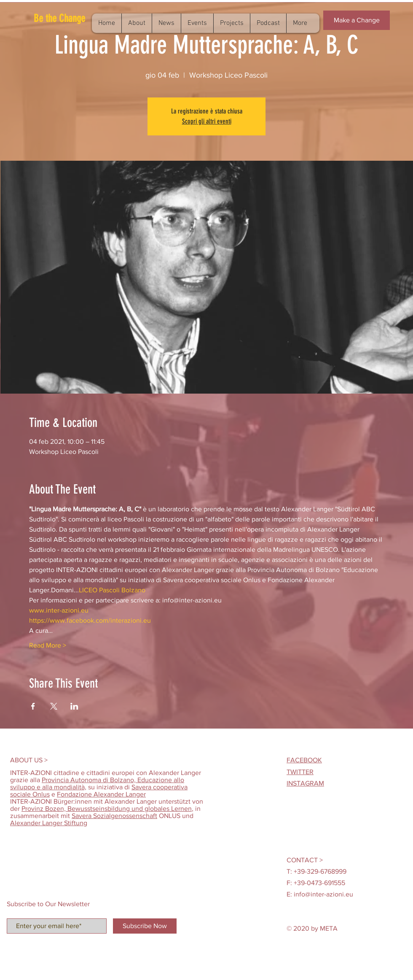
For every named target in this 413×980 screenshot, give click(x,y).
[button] (72, 18)
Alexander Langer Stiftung (49, 823)
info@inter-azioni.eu (323, 894)
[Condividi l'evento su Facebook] (33, 706)
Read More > (48, 645)
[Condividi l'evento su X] (54, 706)
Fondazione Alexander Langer (101, 794)
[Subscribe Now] (145, 926)
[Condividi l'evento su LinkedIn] (74, 706)
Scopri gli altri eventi (207, 121)
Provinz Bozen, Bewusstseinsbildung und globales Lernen (107, 809)
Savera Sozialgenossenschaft (114, 816)
